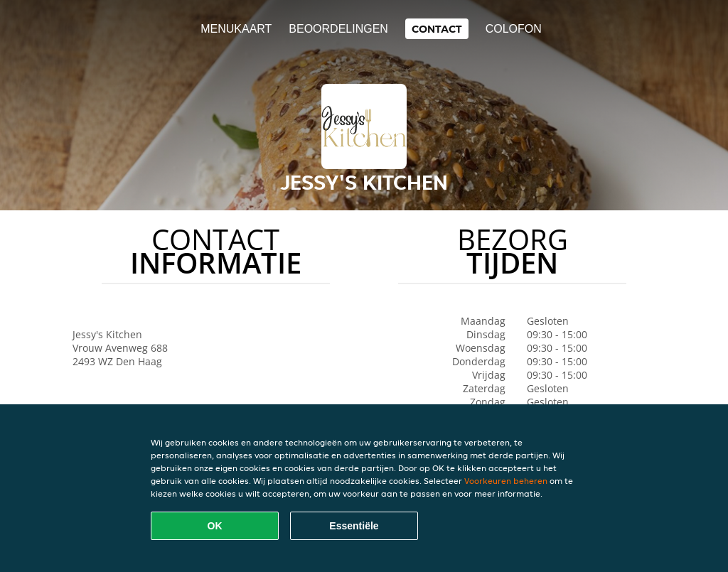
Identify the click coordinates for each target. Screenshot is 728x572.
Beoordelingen (338, 29)
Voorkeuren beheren (506, 481)
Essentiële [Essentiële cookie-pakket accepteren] (354, 526)
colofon (514, 29)
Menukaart (236, 29)
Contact (437, 29)
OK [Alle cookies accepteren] (215, 526)
